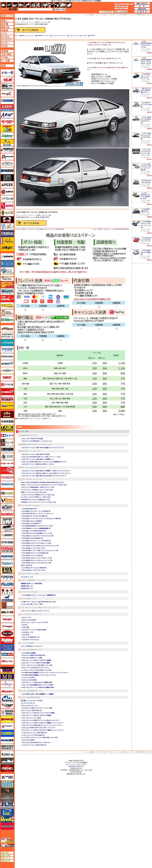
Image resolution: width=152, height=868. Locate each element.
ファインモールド (7, 549)
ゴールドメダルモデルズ (7, 313)
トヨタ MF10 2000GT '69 (29, 509)
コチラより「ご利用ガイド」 (43, 419)
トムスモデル (7, 470)
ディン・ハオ (7, 442)
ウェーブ (7, 171)
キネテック (7, 278)
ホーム (85, 752)
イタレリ (7, 157)
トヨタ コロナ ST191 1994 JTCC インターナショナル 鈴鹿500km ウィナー (44, 462)
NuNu (23, 451)
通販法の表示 (7, 861)
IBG (7, 87)
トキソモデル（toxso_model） (7, 456)
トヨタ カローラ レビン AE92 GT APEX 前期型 (35, 663)
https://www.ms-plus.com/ (76, 766)
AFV (7, 21)
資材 (57, 5)
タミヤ (23, 614)
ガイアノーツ (7, 257)
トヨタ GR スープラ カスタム (30, 640)
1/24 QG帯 (30, 643)
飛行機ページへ (7, 24)
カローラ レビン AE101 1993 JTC (31, 711)
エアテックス (7, 185)
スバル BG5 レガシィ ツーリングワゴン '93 (146, 76)
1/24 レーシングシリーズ (33, 451)
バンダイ (7, 514)
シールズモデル (7, 350)
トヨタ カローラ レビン (59, 36)
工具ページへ (7, 54)
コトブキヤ (7, 320)
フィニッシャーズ (7, 563)
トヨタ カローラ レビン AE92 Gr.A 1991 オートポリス (38, 464)
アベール (7, 129)
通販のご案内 (7, 855)
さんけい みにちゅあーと (7, 336)
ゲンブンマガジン (7, 306)
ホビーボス (7, 654)
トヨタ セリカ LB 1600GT (29, 680)
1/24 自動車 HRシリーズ (35, 691)
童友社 (7, 449)
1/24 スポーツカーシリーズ (34, 614)
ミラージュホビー (7, 705)
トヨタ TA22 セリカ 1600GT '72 (31, 524)
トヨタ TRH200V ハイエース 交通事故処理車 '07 (36, 528)
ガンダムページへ (7, 37)
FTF (7, 220)
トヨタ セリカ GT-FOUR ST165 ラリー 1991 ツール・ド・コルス (41, 457)
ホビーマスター (7, 661)
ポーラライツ (7, 633)
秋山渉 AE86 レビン (27, 588)
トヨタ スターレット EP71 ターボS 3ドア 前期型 (36, 715)
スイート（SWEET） (7, 378)
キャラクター (33, 5)
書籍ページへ (7, 66)
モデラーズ (7, 733)
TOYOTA (92, 36)
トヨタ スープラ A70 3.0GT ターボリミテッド (35, 668)
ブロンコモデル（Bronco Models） (7, 598)
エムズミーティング (7, 845)
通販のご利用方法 (142, 4)
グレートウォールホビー (7, 292)
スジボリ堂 (7, 385)
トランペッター (7, 484)
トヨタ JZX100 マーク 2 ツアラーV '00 (33, 548)
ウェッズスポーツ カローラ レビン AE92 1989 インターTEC (39, 738)
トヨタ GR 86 (25, 635)
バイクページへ (7, 33)
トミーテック (7, 463)
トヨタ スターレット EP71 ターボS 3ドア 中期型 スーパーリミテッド (42, 730)
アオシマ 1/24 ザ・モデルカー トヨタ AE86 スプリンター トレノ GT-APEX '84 (40, 229)
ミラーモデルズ (7, 712)
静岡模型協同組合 (7, 357)
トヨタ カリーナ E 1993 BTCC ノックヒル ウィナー (37, 441)
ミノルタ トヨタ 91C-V (28, 678)
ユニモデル (7, 777)
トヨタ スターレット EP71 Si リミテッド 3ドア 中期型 (38, 713)
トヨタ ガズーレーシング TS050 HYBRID (34, 630)
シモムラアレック (7, 371)
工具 (51, 5)
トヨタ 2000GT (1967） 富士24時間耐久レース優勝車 (37, 694)
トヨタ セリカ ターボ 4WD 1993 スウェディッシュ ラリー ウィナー (42, 725)
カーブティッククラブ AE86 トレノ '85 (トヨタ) (36, 497)
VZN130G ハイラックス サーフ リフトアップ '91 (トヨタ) (39, 502)
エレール (7, 241)
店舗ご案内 (7, 853)
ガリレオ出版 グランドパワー (7, 285)
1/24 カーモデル (32, 435)
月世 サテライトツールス (7, 299)
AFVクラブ (7, 199)
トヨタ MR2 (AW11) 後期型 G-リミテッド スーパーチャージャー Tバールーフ (45, 673)
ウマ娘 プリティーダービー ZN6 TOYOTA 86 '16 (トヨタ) (38, 602)
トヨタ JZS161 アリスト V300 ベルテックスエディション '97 (40, 546)
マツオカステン (7, 684)
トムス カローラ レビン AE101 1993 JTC (34, 745)
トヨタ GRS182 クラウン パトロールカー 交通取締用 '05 (38, 595)
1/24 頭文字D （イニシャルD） (37, 580)
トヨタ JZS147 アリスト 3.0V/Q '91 (32, 556)
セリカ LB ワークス (27, 577)
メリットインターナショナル (7, 726)
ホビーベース (7, 647)
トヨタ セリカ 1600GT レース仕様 (31, 658)
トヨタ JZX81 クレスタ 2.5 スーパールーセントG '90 (37, 536)
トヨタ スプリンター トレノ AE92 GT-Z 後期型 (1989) (37, 687)
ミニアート (7, 691)
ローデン (7, 826)
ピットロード (7, 542)
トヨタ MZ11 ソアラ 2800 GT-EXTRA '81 (34, 531)
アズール (7, 115)
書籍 (69, 5)
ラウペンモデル (7, 805)
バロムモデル (7, 507)
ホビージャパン (7, 640)
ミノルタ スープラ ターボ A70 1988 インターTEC (36, 670)
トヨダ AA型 (25, 627)
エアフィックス (7, 192)
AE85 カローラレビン (27, 36)
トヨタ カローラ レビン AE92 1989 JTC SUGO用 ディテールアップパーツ (44, 476)
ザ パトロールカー (33, 592)
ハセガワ (24, 643)
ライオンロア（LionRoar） (7, 791)
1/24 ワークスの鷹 (33, 574)
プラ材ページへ (7, 57)
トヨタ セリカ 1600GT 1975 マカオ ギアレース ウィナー (38, 728)
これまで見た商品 (106, 12)
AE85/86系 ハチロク (43, 36)
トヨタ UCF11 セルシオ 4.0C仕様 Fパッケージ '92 (36, 533)
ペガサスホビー (7, 605)
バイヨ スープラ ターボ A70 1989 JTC (33, 735)
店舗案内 (142, 12)
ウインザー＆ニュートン (7, 164)
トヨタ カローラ (73, 36)
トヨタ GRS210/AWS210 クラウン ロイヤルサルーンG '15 (146, 61)
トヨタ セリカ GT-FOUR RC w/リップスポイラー (36, 743)
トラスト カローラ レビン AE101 (31, 718)
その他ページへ (7, 46)
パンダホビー (7, 521)
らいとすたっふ (7, 798)
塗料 (45, 5)
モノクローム (7, 754)
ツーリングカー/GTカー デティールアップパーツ (44, 608)
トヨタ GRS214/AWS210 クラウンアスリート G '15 (37, 526)
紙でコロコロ (7, 264)
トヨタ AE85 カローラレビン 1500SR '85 (34, 568)
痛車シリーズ (31, 599)
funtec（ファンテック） (7, 556)
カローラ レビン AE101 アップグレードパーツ (35, 611)
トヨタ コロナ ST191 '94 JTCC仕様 (32, 439)
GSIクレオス (7, 343)
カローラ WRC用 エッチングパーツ (32, 646)
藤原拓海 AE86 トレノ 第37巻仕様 (31, 584)
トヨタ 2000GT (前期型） (29, 653)
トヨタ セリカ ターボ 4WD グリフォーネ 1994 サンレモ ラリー (40, 720)
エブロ (7, 234)
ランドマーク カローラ (28, 703)
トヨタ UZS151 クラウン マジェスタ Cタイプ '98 (36, 563)
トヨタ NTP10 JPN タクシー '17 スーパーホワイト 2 (37, 514)
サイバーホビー (7, 329)
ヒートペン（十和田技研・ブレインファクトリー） (7, 528)
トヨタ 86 (24, 625)
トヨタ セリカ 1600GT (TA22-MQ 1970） (34, 655)
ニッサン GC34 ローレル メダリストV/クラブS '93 (146, 136)
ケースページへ (7, 61)
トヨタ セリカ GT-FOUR (29, 620)
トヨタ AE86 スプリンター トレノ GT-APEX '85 (36, 511)
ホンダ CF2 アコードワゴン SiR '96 (146, 105)
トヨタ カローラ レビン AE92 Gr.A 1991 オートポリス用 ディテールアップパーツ (46, 473)
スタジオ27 (24, 608)
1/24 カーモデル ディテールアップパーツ (40, 444)
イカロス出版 (7, 150)
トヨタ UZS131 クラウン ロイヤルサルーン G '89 (36, 543)
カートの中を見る (121, 12)
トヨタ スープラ (26, 618)
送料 (142, 6)
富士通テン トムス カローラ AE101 (32, 701)
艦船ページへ (7, 27)
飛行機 (9, 5)
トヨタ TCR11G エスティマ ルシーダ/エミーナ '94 (36, 558)
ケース (63, 5)
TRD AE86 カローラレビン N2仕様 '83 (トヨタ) (35, 500)
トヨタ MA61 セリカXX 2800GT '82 (32, 538)
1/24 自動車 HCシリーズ (35, 650)
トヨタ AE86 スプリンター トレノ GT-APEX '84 (36, 541)
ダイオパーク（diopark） (7, 414)
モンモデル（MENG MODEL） (7, 768)
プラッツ (7, 591)
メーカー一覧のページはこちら (7, 73)
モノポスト (7, 761)
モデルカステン (7, 747)
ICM (7, 80)
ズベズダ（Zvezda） (7, 406)
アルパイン (7, 136)
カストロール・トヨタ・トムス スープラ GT (35, 622)
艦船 (15, 5)
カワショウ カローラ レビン (30, 706)
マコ (7, 670)
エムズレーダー (7, 840)
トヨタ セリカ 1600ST (28, 740)
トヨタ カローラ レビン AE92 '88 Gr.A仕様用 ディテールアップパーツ (42, 448)
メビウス (7, 719)
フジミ (7, 584)
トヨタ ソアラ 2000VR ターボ (30, 637)
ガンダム (39, 5)
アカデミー (7, 108)
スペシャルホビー (7, 399)
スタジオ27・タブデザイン (7, 392)
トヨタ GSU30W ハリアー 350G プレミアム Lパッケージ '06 (40, 551)
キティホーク (7, 271)
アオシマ (19, 215)
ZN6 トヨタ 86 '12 (27, 565)
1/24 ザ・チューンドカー (35, 479)
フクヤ (7, 577)
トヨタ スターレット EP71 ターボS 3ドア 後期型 (36, 660)
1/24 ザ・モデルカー (28, 22)
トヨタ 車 (84, 36)
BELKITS (7, 612)
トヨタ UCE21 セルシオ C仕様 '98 (31, 521)
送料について (7, 858)
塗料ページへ (7, 51)
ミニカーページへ (7, 43)
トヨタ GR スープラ (27, 632)
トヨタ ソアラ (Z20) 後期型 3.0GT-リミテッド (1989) (37, 685)
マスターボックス (7, 677)
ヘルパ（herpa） (7, 619)
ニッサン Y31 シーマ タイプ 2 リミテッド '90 (145, 152)
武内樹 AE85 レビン (27, 586)
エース (7, 213)
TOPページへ (7, 16)
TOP (9, 9)
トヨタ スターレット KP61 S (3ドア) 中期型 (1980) (37, 682)
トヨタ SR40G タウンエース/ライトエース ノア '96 (37, 560)
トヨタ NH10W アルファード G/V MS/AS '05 (35, 553)
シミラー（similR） (7, 364)
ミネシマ (7, 698)
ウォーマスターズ (7, 178)
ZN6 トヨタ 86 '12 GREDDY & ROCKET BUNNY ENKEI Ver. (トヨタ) (42, 482)
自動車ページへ (7, 30)
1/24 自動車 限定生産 (34, 697)
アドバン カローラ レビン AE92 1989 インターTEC (37, 665)
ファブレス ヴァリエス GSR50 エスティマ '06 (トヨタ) (38, 495)
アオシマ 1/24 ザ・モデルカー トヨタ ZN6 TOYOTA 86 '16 (110, 229)
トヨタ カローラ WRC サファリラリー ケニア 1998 (37, 708)
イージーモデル (7, 143)
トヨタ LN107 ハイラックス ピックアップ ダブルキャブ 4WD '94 (41, 519)
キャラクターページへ (7, 40)
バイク (27, 5)
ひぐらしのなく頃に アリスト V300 (32, 604)
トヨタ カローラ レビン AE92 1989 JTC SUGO (35, 454)
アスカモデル (7, 122)
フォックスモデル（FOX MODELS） (7, 570)
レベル (7, 819)
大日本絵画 (7, 421)
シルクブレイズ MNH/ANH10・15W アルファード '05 (37, 487)
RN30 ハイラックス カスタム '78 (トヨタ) (34, 492)
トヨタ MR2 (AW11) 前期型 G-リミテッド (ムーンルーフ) (38, 675)
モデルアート (7, 740)
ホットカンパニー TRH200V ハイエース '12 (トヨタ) (37, 490)
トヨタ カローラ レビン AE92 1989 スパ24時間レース (37, 459)
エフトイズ (7, 227)
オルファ (7, 248)
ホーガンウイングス (7, 626)
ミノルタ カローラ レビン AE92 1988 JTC (34, 733)
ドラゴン (7, 477)
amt (7, 206)
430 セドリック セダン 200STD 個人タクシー (146, 90)
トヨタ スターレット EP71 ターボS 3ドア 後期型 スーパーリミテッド (42, 723)
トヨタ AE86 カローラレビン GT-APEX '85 (34, 516)
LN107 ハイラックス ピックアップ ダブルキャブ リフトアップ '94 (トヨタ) (44, 485)
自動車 (91, 752)
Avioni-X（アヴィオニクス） (7, 94)
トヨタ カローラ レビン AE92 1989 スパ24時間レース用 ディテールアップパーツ (46, 471)
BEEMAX (24, 435)
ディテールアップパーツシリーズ (35, 468)
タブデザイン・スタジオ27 (7, 428)
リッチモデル (7, 812)
